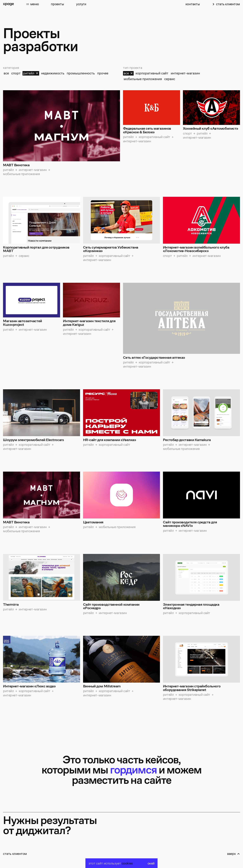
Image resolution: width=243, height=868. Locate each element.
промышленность (81, 73)
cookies (127, 863)
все (6, 73)
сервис (170, 79)
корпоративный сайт (152, 73)
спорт (16, 73)
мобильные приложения (143, 79)
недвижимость (53, 73)
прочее (103, 73)
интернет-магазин (185, 73)
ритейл (31, 73)
